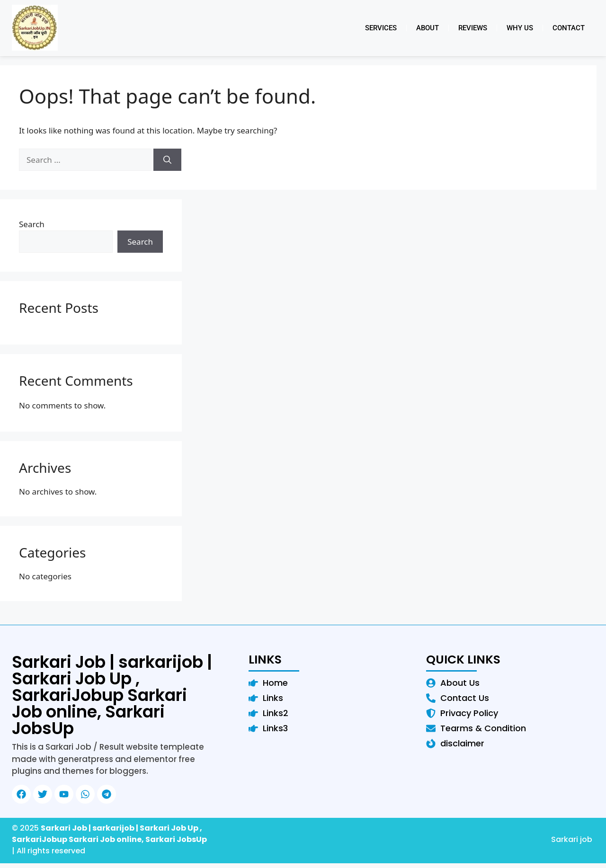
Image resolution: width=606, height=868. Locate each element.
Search (32, 224)
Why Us (520, 28)
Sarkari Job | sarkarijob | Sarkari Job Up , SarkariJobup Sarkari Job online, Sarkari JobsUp (112, 695)
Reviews (473, 28)
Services (381, 28)
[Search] (167, 160)
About (428, 28)
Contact (569, 28)
